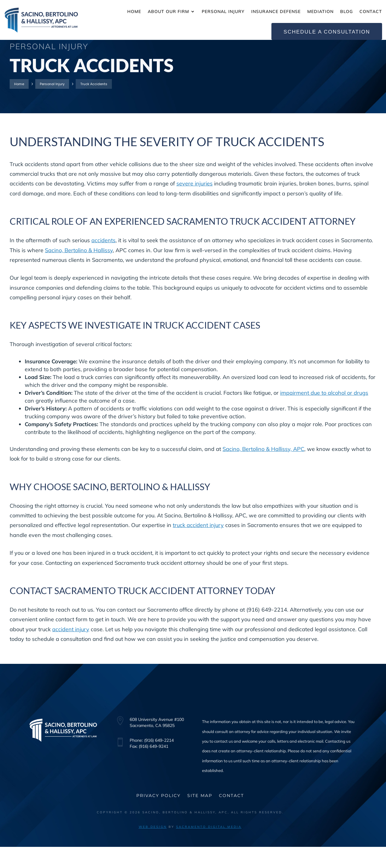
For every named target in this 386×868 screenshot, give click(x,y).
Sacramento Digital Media (209, 848)
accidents (103, 262)
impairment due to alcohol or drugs (324, 414)
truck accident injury (198, 547)
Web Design (153, 848)
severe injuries (195, 205)
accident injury (71, 650)
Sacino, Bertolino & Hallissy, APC (263, 470)
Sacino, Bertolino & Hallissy (79, 271)
